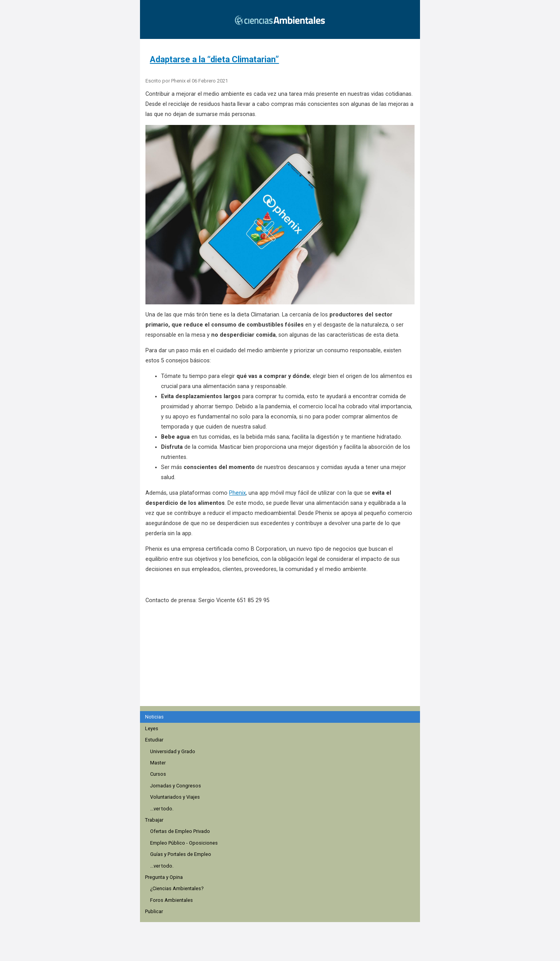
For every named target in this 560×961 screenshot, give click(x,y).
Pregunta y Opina (164, 877)
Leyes (152, 728)
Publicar (154, 911)
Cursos (158, 774)
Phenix (237, 493)
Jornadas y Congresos (176, 786)
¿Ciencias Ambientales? (177, 888)
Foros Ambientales (171, 900)
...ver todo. (162, 809)
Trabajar (154, 820)
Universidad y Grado (173, 751)
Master (158, 763)
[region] (282, 659)
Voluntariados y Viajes (175, 797)
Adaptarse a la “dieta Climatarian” (214, 59)
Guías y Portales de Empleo (181, 854)
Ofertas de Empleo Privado (180, 831)
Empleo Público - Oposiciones (184, 843)
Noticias (154, 717)
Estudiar (154, 740)
